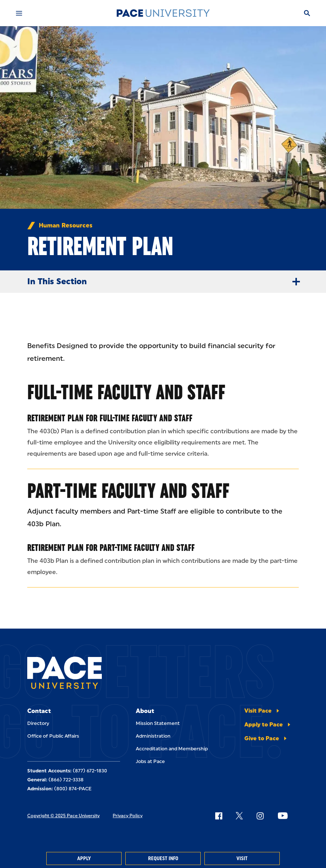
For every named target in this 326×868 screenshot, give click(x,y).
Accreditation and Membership (172, 749)
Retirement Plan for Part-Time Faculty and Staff (111, 548)
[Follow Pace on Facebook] (219, 816)
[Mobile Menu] (19, 13)
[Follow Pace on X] (239, 816)
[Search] (307, 13)
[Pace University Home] (163, 13)
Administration (153, 736)
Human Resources (66, 226)
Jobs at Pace (150, 761)
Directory (38, 723)
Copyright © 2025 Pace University (63, 816)
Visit (242, 858)
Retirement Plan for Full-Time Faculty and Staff (110, 418)
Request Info (163, 858)
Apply (84, 858)
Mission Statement (158, 723)
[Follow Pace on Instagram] (260, 816)
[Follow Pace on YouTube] (283, 816)
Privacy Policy (128, 816)
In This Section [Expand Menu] (167, 282)
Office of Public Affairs (53, 736)
